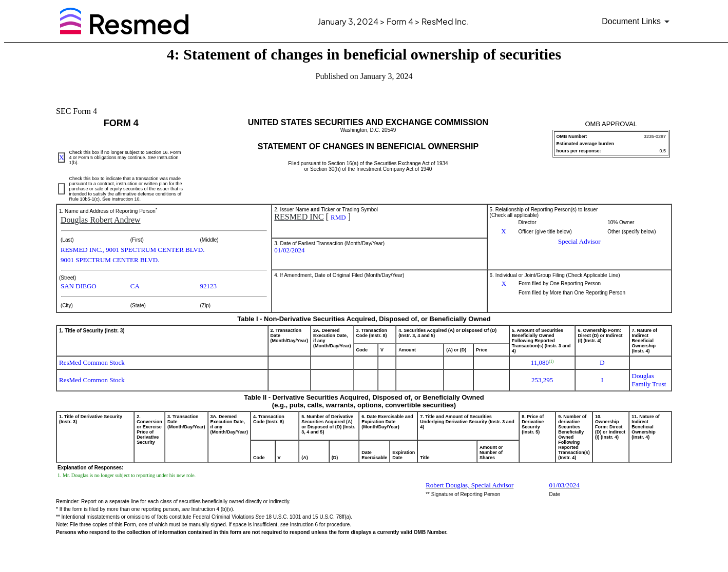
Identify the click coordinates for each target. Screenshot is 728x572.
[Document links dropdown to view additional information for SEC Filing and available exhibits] (637, 22)
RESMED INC (299, 217)
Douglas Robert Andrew (101, 220)
